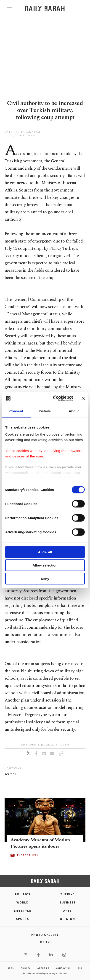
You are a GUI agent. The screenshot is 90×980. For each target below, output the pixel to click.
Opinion (67, 919)
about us (43, 968)
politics (10, 774)
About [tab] (74, 411)
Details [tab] (45, 411)
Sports (22, 919)
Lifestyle (22, 911)
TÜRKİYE (67, 894)
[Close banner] (83, 398)
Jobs (11, 968)
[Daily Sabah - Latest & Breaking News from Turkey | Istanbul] (45, 9)
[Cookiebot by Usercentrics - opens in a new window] (55, 398)
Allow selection (45, 565)
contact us (63, 968)
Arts (67, 911)
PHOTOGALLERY (28, 855)
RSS (80, 968)
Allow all (45, 552)
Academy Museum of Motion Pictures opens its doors (40, 843)
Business (67, 902)
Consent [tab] (16, 411)
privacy (26, 968)
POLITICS (23, 894)
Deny (45, 578)
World (22, 902)
